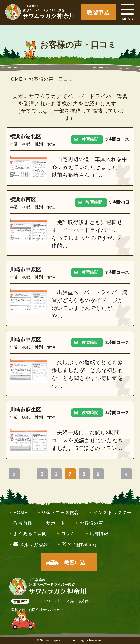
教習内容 (23, 523)
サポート (56, 523)
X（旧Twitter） (80, 544)
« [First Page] (14, 474)
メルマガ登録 (31, 544)
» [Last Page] (126, 474)
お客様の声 (91, 523)
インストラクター (112, 513)
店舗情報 (99, 534)
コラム (68, 534)
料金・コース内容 (60, 513)
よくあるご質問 (30, 534)
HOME (20, 513)
